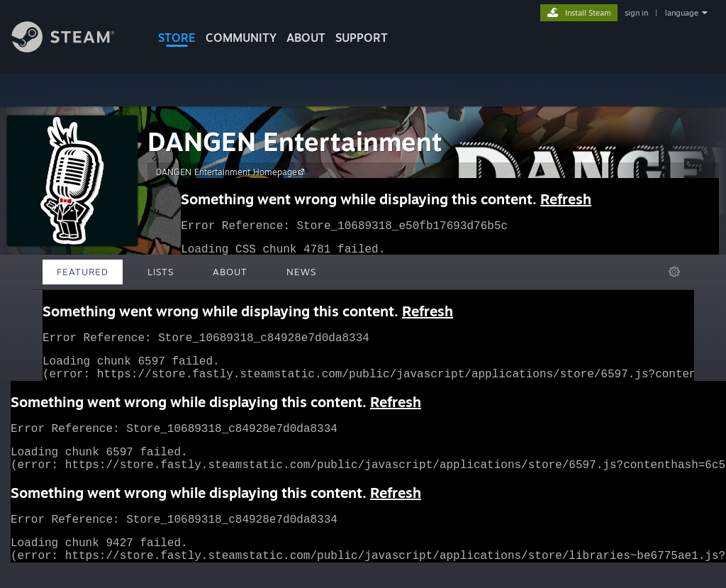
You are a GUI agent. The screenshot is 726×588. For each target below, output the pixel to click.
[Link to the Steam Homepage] (74, 49)
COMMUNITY (241, 38)
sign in (636, 13)
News (301, 272)
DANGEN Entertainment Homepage (232, 172)
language (682, 13)
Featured (83, 272)
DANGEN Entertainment (295, 142)
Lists (161, 272)
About (306, 38)
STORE (177, 38)
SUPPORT (362, 38)
